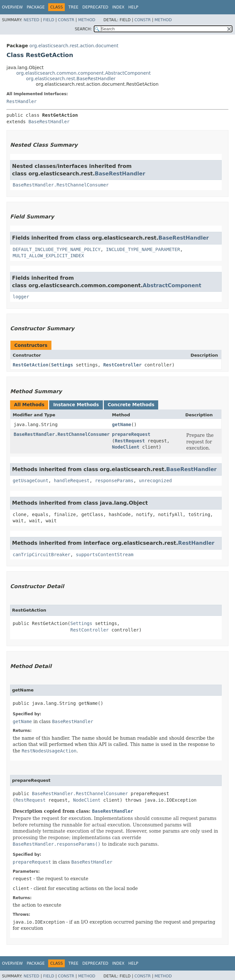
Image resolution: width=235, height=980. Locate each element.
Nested (31, 20)
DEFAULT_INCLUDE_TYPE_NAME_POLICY (57, 249)
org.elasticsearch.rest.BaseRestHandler (71, 79)
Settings (62, 365)
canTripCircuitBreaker (41, 555)
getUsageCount (31, 481)
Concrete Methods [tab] (131, 405)
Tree (73, 7)
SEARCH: (83, 29)
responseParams (114, 481)
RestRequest (130, 441)
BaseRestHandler (49, 122)
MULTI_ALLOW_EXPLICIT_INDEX (48, 256)
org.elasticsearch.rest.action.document (74, 46)
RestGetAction (31, 365)
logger (21, 297)
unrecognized (155, 481)
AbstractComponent (172, 285)
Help (133, 7)
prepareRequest (131, 434)
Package (36, 7)
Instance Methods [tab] (76, 405)
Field (48, 20)
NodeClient (126, 447)
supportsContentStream (105, 555)
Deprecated (95, 7)
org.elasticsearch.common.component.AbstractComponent (83, 73)
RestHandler (22, 101)
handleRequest (72, 481)
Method (87, 20)
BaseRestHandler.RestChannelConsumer (61, 185)
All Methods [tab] (29, 405)
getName (122, 424)
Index (118, 7)
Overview (12, 7)
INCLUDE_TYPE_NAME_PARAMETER (143, 249)
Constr (66, 20)
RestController (122, 365)
